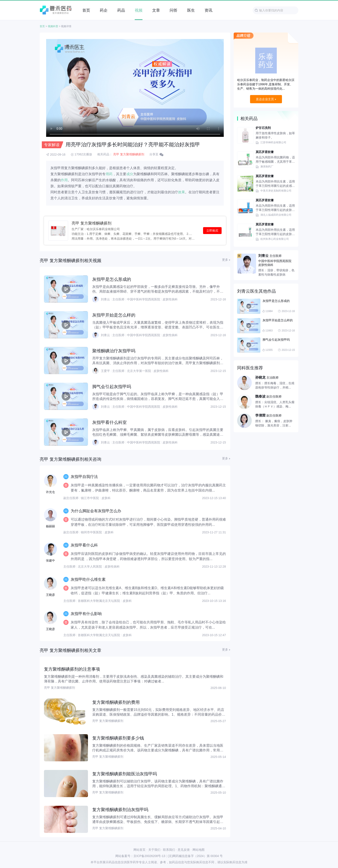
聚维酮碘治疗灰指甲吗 (114, 351)
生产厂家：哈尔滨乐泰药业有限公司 (96, 229)
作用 (64, 180)
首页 (42, 26)
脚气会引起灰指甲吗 (112, 387)
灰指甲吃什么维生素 (88, 579)
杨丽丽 (50, 526)
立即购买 (212, 231)
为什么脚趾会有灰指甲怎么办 (96, 511)
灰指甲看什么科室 (110, 422)
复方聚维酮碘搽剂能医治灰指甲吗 (125, 774)
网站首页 (139, 850)
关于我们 (154, 850)
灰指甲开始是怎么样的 (114, 315)
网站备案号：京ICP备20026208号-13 (140, 856)
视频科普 (53, 26)
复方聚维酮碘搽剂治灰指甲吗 (120, 810)
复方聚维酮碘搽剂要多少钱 (118, 738)
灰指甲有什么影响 (86, 614)
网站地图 (199, 850)
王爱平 (105, 371)
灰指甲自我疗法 (84, 477)
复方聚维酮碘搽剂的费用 (116, 702)
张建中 (50, 560)
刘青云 (105, 299)
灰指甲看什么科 (84, 545)
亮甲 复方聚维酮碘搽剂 (129, 154)
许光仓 (50, 492)
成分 (130, 174)
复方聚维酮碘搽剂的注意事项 (72, 669)
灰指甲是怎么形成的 (112, 279)
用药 (109, 174)
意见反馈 (184, 850)
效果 (182, 192)
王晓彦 (50, 595)
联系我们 (169, 850)
